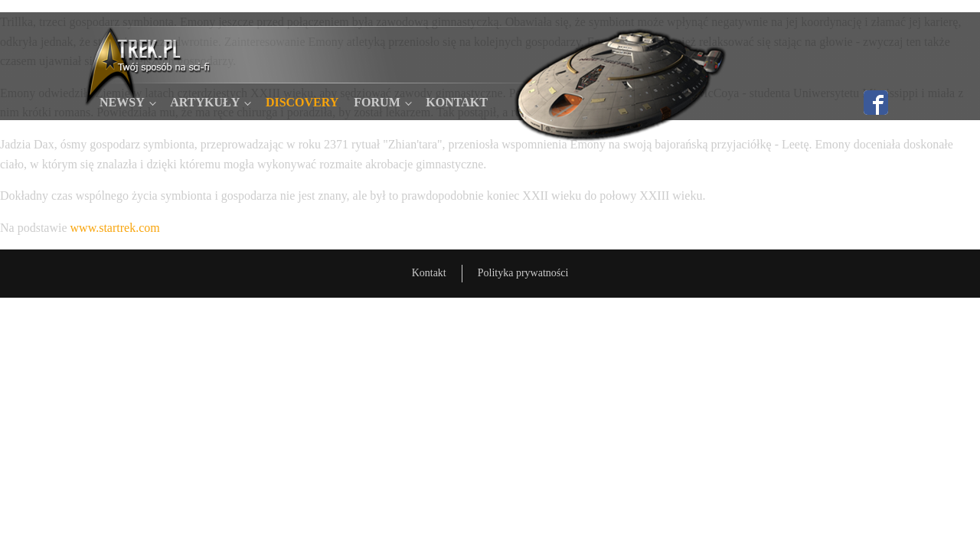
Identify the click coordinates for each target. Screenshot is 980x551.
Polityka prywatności (523, 273)
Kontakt (457, 102)
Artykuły (205, 102)
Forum (377, 102)
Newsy (122, 102)
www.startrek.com (115, 228)
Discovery (302, 102)
